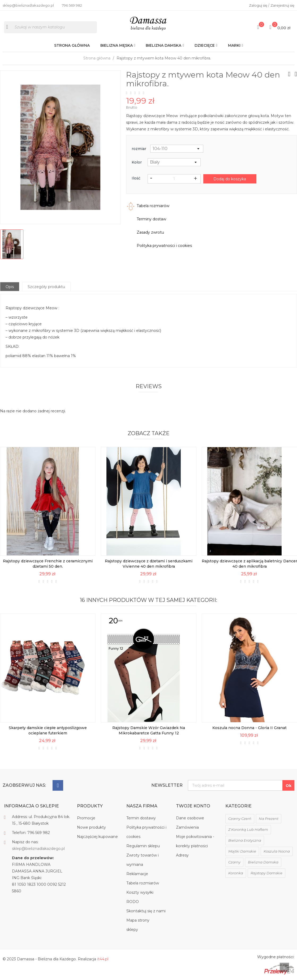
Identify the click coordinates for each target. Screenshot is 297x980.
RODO (133, 902)
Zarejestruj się (282, 5)
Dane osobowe (190, 818)
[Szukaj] (50, 27)
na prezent (269, 819)
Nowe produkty (91, 827)
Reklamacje (137, 874)
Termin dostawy (141, 818)
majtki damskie (242, 851)
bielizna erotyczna (245, 840)
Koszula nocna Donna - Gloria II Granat (249, 728)
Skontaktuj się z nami (146, 911)
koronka (236, 873)
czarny (234, 862)
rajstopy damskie (266, 873)
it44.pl (103, 959)
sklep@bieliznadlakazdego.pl (38, 849)
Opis (10, 287)
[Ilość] (174, 179)
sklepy (132, 930)
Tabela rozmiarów (143, 883)
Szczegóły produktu (46, 287)
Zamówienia (187, 827)
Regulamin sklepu (143, 846)
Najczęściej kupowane (97, 837)
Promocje (86, 818)
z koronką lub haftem (248, 829)
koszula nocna (277, 851)
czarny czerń (240, 819)
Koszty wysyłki (140, 892)
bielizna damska (263, 862)
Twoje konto (193, 806)
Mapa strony (138, 920)
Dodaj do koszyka (230, 179)
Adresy (182, 855)
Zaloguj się (259, 5)
